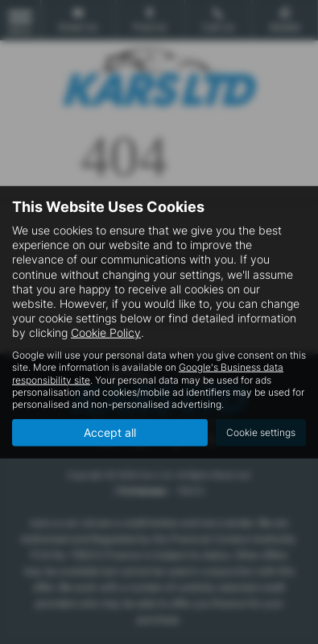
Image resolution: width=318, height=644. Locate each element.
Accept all (110, 432)
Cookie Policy (106, 332)
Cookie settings (261, 432)
